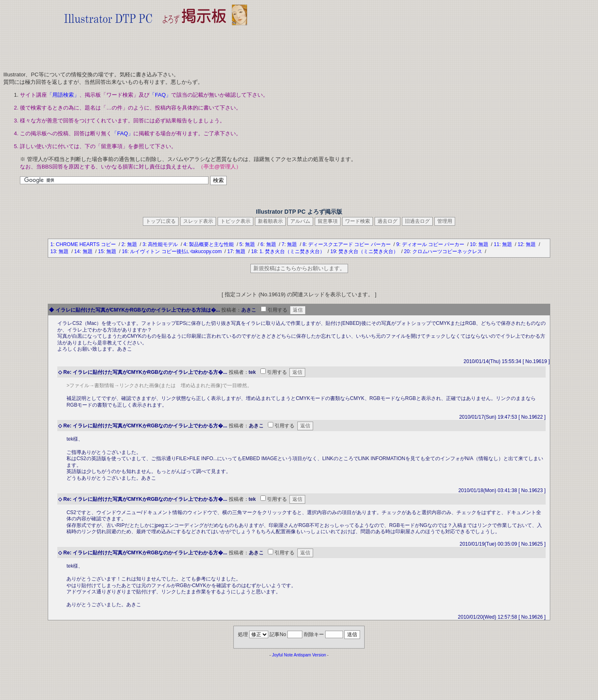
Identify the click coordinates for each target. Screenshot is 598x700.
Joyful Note (282, 655)
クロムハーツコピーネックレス (448, 251)
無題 (133, 244)
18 (254, 251)
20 (407, 251)
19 (333, 251)
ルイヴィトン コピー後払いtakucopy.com (176, 251)
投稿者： (231, 310)
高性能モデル (163, 244)
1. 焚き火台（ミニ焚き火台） (293, 251)
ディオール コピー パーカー (434, 244)
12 (520, 244)
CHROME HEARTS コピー (87, 244)
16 (124, 251)
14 (77, 251)
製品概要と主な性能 (212, 244)
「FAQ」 (160, 95)
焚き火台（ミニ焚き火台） (369, 251)
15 (101, 251)
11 (496, 244)
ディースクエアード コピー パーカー (350, 244)
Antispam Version (310, 655)
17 (230, 251)
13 (53, 251)
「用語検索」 (63, 95)
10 (473, 244)
